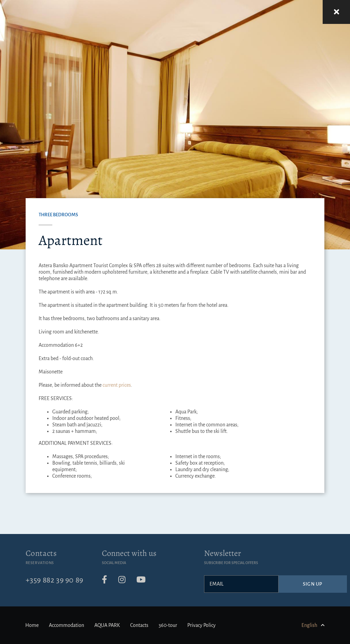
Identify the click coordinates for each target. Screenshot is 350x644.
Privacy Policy (201, 625)
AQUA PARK (107, 625)
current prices (117, 385)
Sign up (313, 584)
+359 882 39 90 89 (55, 580)
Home (32, 625)
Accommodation (66, 625)
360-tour (168, 625)
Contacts (41, 553)
